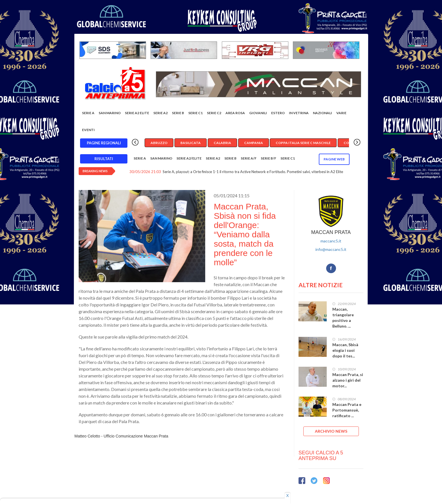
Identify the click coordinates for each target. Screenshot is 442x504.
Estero (278, 113)
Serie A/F (249, 158)
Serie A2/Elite (189, 158)
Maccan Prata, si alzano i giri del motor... (348, 380)
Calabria (222, 143)
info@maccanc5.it (331, 249)
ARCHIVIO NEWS (331, 431)
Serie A (88, 113)
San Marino (110, 113)
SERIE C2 (214, 113)
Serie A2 (161, 113)
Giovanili (258, 113)
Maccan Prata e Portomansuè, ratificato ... (347, 410)
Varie (341, 113)
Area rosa (235, 113)
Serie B (178, 113)
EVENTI (88, 130)
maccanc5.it (331, 241)
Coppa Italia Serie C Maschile (303, 143)
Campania (254, 143)
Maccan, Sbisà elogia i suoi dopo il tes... (345, 350)
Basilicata (191, 143)
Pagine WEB (334, 159)
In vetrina (299, 113)
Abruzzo (159, 143)
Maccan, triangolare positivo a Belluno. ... (343, 318)
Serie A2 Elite (137, 113)
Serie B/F (268, 158)
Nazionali (322, 113)
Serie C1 (195, 113)
